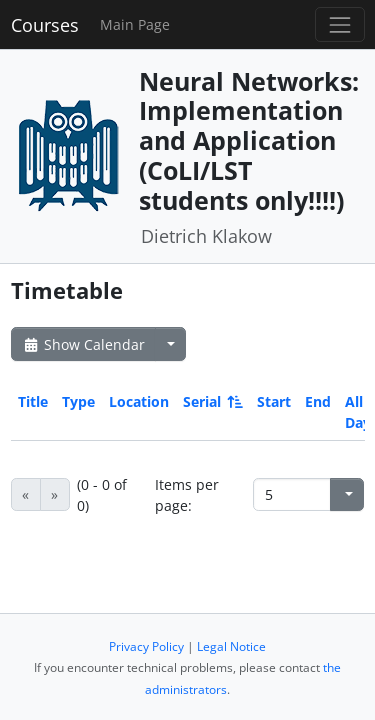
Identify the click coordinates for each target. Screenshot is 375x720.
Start (274, 401)
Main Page (135, 24)
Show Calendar (83, 344)
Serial (211, 401)
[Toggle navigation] (339, 24)
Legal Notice (231, 646)
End (318, 401)
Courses (45, 25)
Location (139, 401)
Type (78, 401)
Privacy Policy (146, 646)
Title (33, 401)
